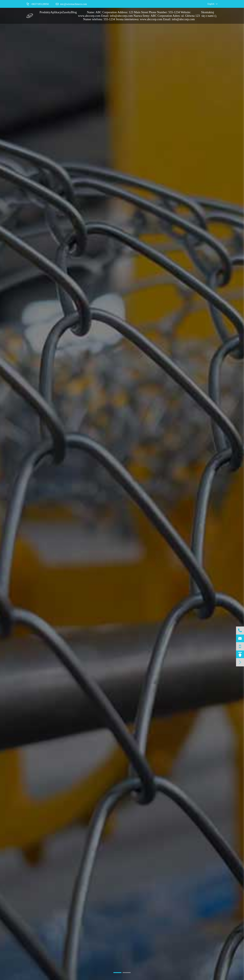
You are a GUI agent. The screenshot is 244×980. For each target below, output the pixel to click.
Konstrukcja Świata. (122, 517)
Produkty (45, 12)
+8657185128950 (38, 4)
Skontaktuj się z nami (208, 14)
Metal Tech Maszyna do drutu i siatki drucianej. (122, 507)
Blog (74, 12)
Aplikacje (56, 12)
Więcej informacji (122, 529)
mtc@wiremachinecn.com (71, 4)
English (211, 4)
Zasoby (67, 12)
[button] (117, 973)
